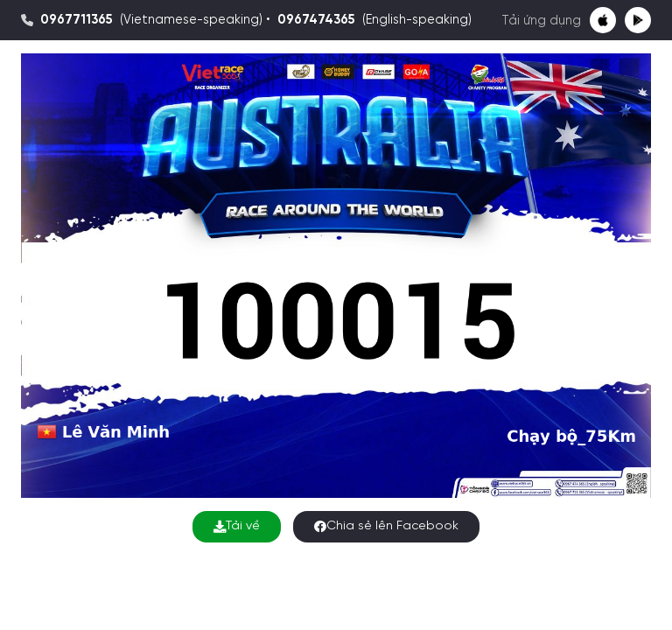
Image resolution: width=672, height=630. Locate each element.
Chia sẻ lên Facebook (386, 526)
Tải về (237, 526)
